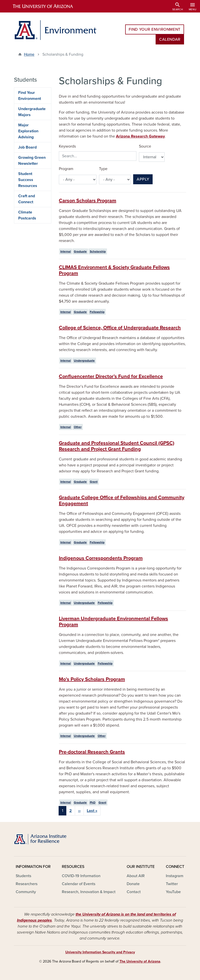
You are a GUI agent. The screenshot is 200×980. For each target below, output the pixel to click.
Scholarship (98, 251)
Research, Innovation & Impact (89, 892)
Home (29, 54)
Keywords (67, 146)
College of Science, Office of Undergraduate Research (120, 328)
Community (26, 892)
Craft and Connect (27, 199)
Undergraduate (84, 361)
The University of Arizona (140, 961)
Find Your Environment (155, 29)
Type (103, 169)
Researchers (27, 884)
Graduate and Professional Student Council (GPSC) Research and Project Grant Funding (117, 446)
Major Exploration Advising (28, 131)
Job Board (27, 147)
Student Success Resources (28, 180)
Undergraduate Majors (32, 112)
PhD (93, 802)
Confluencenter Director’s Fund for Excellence (111, 377)
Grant (94, 482)
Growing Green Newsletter (32, 161)
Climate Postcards (27, 215)
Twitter (172, 884)
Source (145, 146)
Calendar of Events (79, 884)
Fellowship (97, 312)
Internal (66, 251)
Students (23, 876)
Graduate (80, 251)
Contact (134, 892)
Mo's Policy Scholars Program (92, 679)
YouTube (173, 892)
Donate (133, 884)
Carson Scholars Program (88, 201)
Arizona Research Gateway (140, 136)
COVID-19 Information (81, 876)
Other (78, 427)
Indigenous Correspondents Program (101, 558)
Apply (143, 179)
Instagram (175, 876)
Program (66, 169)
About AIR (136, 876)
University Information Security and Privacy (100, 952)
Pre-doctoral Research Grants (92, 752)
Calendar (170, 39)
